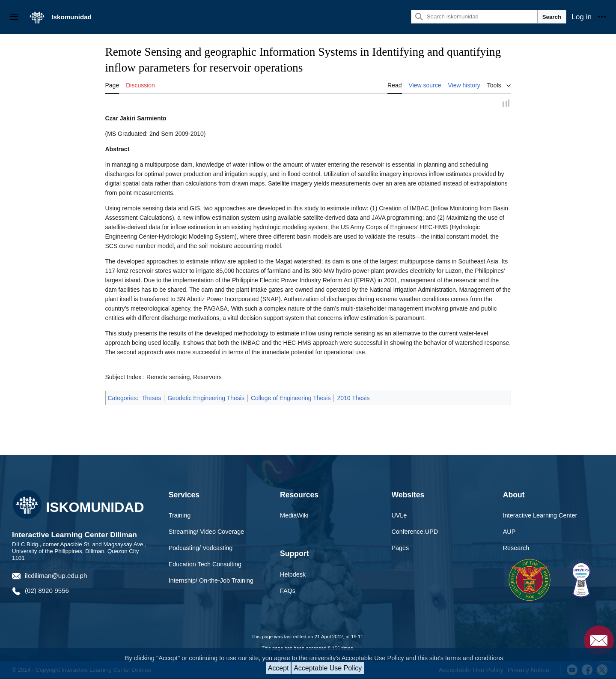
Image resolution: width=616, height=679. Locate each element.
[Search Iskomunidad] (474, 17)
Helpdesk (293, 575)
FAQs (288, 592)
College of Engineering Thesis (291, 399)
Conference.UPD (415, 532)
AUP (509, 532)
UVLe (399, 516)
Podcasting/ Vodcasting (201, 549)
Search (552, 17)
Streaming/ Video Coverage (207, 532)
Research (516, 549)
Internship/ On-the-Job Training (211, 581)
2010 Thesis (353, 399)
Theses (151, 399)
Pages (400, 549)
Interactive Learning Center (540, 516)
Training (180, 516)
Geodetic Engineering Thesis (206, 399)
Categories (122, 399)
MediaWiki (294, 516)
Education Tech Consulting (205, 565)
